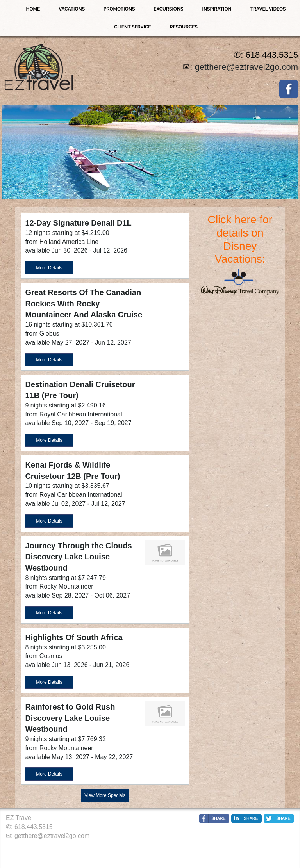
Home (33, 9)
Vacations (72, 9)
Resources (183, 27)
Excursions (168, 9)
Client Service (132, 27)
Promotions (119, 9)
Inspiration (217, 9)
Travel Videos (268, 9)
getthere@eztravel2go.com (246, 67)
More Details (49, 268)
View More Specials (105, 795)
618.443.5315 (34, 827)
